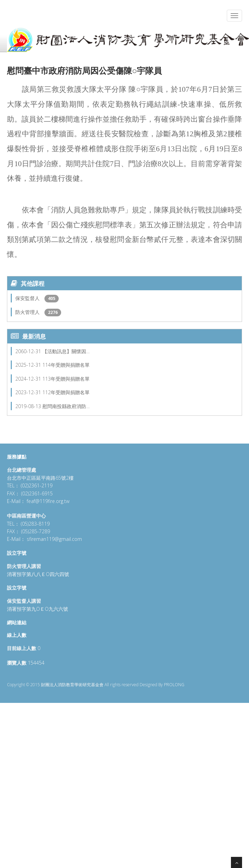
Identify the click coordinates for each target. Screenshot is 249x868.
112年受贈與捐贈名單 (66, 392)
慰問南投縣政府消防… (66, 406)
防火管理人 (28, 312)
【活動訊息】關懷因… (66, 351)
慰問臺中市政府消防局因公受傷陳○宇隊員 (85, 70)
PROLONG (174, 685)
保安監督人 (28, 298)
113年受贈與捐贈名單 (66, 379)
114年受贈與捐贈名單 (66, 365)
